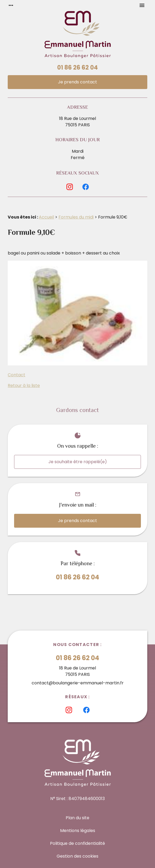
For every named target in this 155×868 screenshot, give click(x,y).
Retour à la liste (24, 385)
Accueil (46, 217)
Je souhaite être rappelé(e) (78, 462)
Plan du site (78, 818)
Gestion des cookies (78, 856)
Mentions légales (78, 831)
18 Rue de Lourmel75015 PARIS (78, 122)
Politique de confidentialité (78, 843)
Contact (16, 375)
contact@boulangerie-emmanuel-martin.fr (78, 683)
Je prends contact (78, 82)
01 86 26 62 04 (78, 68)
